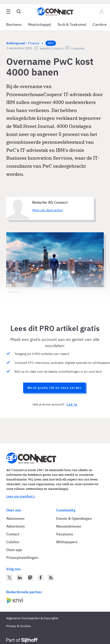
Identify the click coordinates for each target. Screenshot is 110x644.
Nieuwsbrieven (69, 526)
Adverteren (15, 526)
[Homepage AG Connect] (55, 11)
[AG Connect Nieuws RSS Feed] (51, 578)
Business (14, 24)
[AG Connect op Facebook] (41, 578)
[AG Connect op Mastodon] (30, 578)
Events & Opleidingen (74, 518)
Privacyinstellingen (22, 558)
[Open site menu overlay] (8, 11)
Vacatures (65, 534)
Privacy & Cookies (19, 626)
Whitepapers (67, 542)
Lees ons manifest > (21, 496)
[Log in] (102, 11)
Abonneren (15, 518)
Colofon (13, 542)
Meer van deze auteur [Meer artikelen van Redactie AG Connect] (48, 210)
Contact (13, 534)
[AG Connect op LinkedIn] (20, 578)
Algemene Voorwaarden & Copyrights (32, 618)
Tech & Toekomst (72, 24)
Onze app (14, 550)
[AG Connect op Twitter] (9, 578)
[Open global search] (19, 11)
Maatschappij (40, 24)
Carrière (100, 24)
